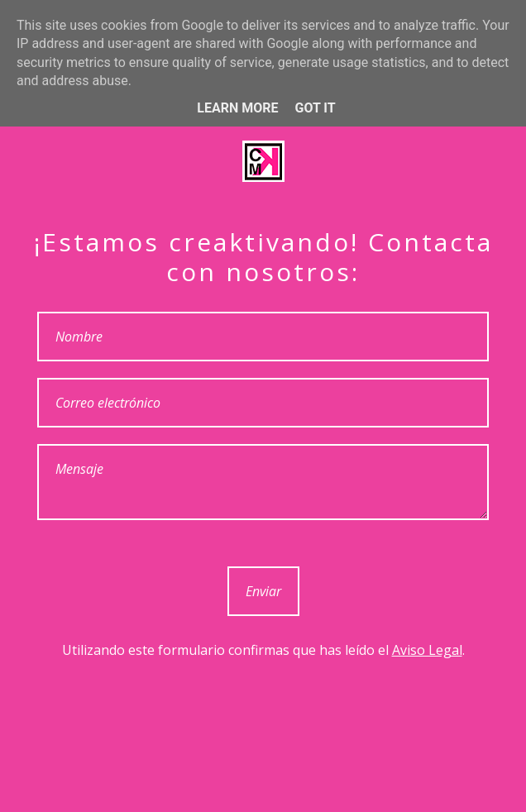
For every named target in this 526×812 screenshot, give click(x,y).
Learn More (237, 108)
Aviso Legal (427, 650)
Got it (315, 108)
